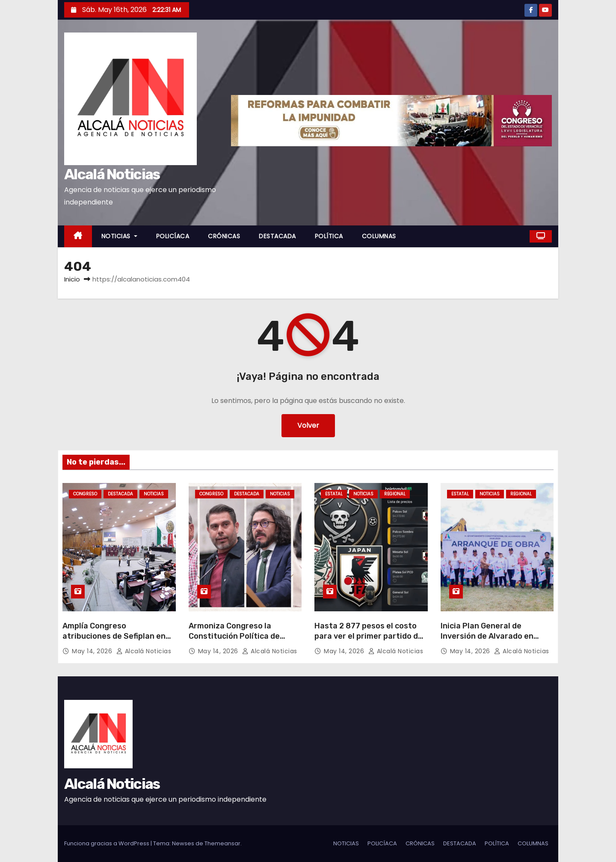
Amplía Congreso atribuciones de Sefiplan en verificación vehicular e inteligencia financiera (114, 641)
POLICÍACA (173, 236)
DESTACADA (277, 236)
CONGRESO (85, 494)
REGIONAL (395, 494)
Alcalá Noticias (112, 174)
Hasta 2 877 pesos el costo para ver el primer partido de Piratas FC (369, 636)
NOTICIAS (119, 236)
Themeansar (222, 843)
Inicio (72, 279)
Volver (308, 425)
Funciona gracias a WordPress (107, 843)
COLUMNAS (379, 236)
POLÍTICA (329, 236)
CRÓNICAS (224, 236)
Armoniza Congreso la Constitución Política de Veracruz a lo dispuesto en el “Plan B (243, 641)
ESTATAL (334, 494)
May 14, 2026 (93, 651)
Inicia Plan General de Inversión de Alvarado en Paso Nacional (487, 636)
